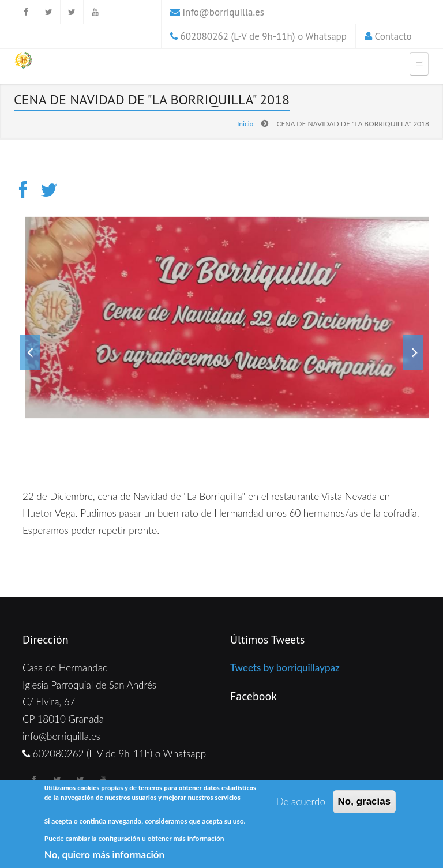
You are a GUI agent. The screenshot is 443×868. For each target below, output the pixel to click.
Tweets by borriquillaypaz (285, 668)
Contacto (393, 36)
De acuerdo (301, 802)
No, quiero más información (104, 854)
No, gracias (365, 802)
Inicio (245, 124)
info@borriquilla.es (224, 12)
